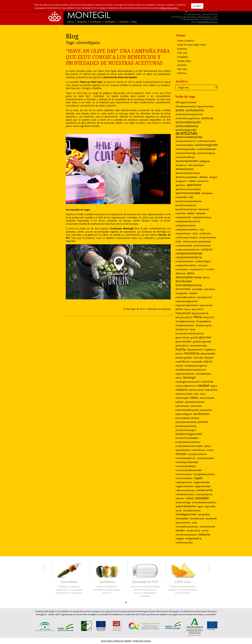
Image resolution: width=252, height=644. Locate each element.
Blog (134, 22)
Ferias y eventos (186, 41)
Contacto (124, 22)
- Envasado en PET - (145, 582)
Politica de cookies (142, 641)
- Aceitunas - (107, 582)
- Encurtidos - (69, 582)
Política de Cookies (169, 8)
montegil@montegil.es (207, 22)
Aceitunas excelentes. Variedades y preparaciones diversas (107, 590)
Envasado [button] (110, 22)
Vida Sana (182, 69)
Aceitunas (166, 309)
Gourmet (182, 65)
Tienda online (184, 61)
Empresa (82, 22)
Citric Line (182, 53)
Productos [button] (96, 22)
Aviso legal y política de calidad (116, 641)
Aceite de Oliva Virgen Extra (191, 45)
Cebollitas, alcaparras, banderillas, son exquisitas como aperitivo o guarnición (69, 590)
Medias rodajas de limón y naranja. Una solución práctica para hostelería (183, 590)
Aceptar (197, 6)
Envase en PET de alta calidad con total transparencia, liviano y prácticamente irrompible (145, 591)
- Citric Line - (183, 582)
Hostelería (182, 57)
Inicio (71, 22)
